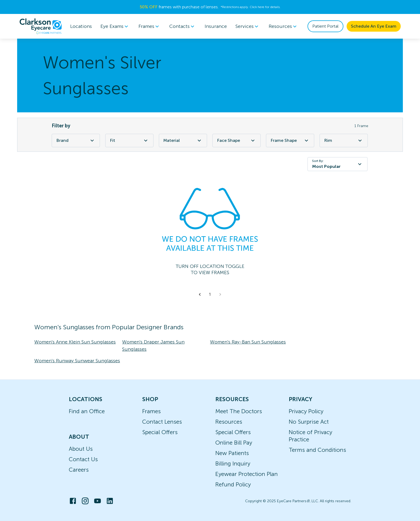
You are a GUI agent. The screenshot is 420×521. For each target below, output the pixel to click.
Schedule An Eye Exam (374, 26)
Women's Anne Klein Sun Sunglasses (75, 342)
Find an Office (87, 411)
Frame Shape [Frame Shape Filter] (290, 141)
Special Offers (160, 432)
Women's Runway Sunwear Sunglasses (77, 361)
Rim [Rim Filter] (344, 141)
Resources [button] (284, 26)
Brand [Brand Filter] (76, 141)
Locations (81, 26)
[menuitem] (115, 26)
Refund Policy (233, 484)
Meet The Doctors (239, 411)
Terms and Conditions (317, 450)
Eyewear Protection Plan (247, 474)
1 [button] (210, 294)
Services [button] (248, 26)
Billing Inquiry (233, 463)
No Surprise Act (309, 422)
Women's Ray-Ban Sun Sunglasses (248, 342)
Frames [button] (150, 26)
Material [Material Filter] (183, 141)
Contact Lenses (162, 422)
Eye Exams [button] (115, 26)
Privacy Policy (306, 411)
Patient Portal (325, 26)
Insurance (216, 26)
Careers (79, 470)
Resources (229, 422)
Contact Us (83, 459)
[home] (41, 26)
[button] (200, 294)
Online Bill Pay (234, 443)
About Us (81, 449)
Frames (151, 411)
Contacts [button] (183, 26)
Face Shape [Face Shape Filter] (237, 141)
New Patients (232, 453)
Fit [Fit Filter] (129, 141)
